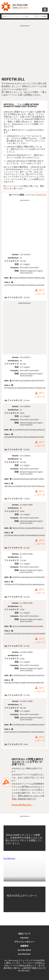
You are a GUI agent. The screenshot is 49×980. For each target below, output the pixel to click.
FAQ (8, 188)
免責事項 (24, 946)
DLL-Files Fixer (24, 954)
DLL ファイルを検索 (41, 16)
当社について (24, 934)
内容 (39, 195)
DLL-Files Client (24, 950)
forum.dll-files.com (21, 805)
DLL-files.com (9, 858)
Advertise (24, 938)
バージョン (31, 195)
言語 (44, 195)
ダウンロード (40, 292)
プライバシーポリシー (24, 942)
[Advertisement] (24, 52)
